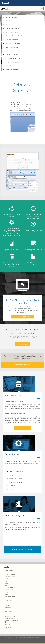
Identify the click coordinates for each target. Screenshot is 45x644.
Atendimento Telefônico (12, 28)
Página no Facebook (10, 617)
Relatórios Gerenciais (11, 70)
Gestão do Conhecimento (12, 43)
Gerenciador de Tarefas (15, 482)
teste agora (23, 344)
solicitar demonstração (22, 317)
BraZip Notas (8, 608)
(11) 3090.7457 (8, 629)
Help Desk (7, 21)
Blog (6, 615)
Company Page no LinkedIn (12, 620)
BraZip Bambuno (8, 602)
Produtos (7, 591)
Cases (6, 585)
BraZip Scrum (8, 604)
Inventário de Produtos (11, 62)
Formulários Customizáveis (12, 66)
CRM (6, 25)
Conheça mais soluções (23, 428)
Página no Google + (10, 622)
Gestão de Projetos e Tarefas (13, 36)
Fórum (10, 475)
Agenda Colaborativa (11, 47)
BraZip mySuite (8, 600)
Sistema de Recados (10, 55)
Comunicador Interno (11, 32)
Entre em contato (22, 365)
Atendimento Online (10, 17)
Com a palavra (8, 580)
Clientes (6, 584)
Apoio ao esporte (9, 582)
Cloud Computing (9, 589)
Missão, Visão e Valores (10, 576)
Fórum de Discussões (11, 40)
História (6, 578)
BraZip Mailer (8, 606)
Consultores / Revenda (10, 587)
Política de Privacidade (10, 574)
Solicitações (11, 486)
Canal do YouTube (10, 618)
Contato (6, 595)
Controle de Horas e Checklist (13, 58)
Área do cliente (8, 593)
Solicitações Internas (11, 51)
